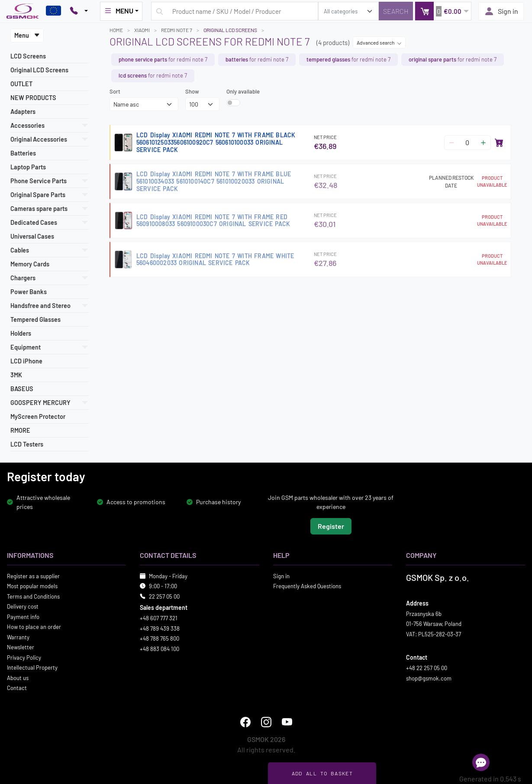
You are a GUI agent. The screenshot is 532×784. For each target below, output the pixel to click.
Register (331, 526)
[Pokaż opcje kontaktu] (79, 11)
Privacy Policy (24, 657)
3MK (16, 375)
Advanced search (379, 42)
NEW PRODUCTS (33, 98)
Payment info (23, 616)
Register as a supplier (33, 576)
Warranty (18, 637)
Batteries (23, 153)
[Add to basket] (499, 143)
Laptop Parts (28, 167)
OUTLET (21, 84)
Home (116, 30)
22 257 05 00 (164, 596)
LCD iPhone (26, 361)
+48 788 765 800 (160, 638)
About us (18, 677)
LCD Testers (27, 444)
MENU (119, 11)
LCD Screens (28, 56)
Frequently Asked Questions (307, 586)
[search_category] (348, 11)
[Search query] (235, 11)
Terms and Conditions (33, 596)
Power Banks (29, 292)
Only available (243, 91)
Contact (17, 688)
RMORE (20, 430)
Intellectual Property (32, 667)
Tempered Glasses (35, 319)
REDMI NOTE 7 (177, 30)
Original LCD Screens (39, 70)
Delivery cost (23, 606)
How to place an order (34, 627)
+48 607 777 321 (159, 618)
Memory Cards (30, 264)
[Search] (396, 11)
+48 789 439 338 (160, 628)
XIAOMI (142, 30)
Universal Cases (32, 236)
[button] (443, 11)
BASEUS (22, 389)
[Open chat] (481, 762)
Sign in (501, 11)
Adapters (23, 112)
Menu (27, 35)
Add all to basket (322, 773)
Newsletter (21, 647)
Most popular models (32, 586)
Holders (21, 333)
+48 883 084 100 (160, 648)
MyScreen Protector (38, 416)
